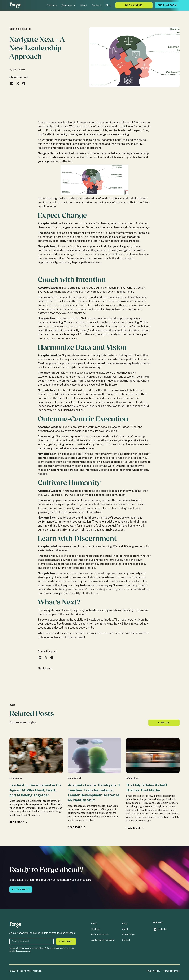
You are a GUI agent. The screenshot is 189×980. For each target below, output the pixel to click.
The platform (167, 5)
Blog (108, 5)
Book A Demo (134, 5)
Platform (52, 5)
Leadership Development (103, 940)
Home (94, 924)
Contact (96, 5)
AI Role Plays (128, 935)
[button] (69, 5)
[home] (16, 5)
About (84, 5)
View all (164, 723)
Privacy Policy (153, 971)
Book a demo (21, 890)
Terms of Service (172, 971)
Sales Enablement (100, 935)
